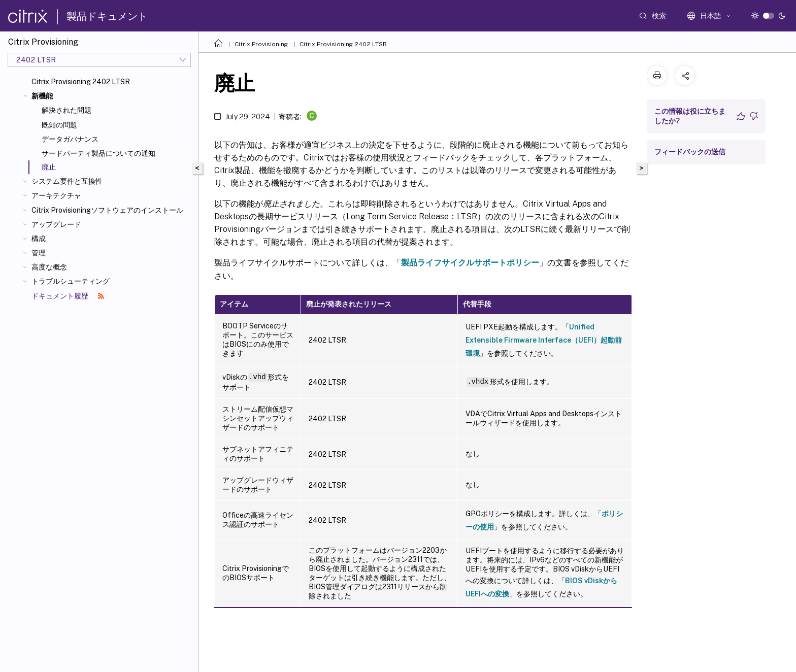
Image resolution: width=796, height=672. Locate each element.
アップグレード (56, 224)
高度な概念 (49, 267)
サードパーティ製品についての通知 (98, 153)
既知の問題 (59, 125)
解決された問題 (67, 110)
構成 (39, 239)
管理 (39, 253)
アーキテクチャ (56, 195)
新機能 (42, 96)
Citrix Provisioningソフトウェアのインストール (107, 210)
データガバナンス (70, 139)
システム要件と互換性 (67, 181)
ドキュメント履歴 (68, 296)
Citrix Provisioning (261, 44)
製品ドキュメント (107, 16)
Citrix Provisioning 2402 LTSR (81, 82)
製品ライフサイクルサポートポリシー (470, 263)
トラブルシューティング (71, 281)
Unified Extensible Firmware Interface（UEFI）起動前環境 (544, 340)
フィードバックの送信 (690, 152)
